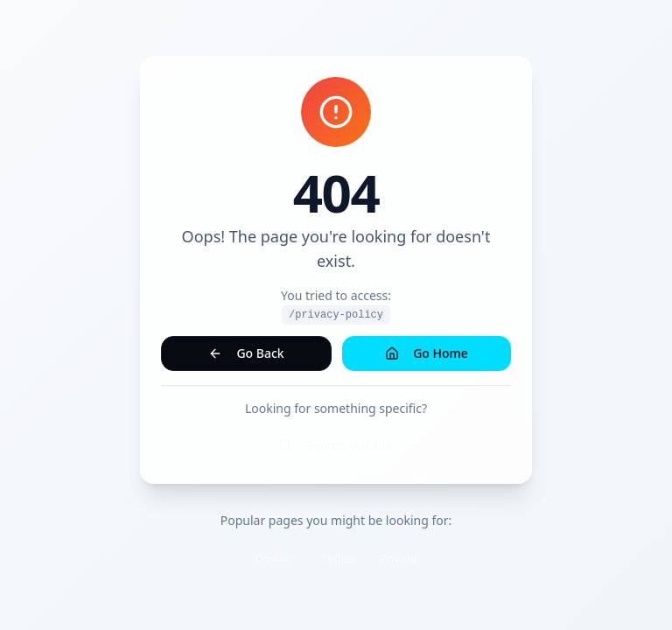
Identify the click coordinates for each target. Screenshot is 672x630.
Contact (275, 559)
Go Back (246, 353)
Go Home (427, 353)
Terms (337, 559)
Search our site (336, 445)
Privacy (399, 559)
